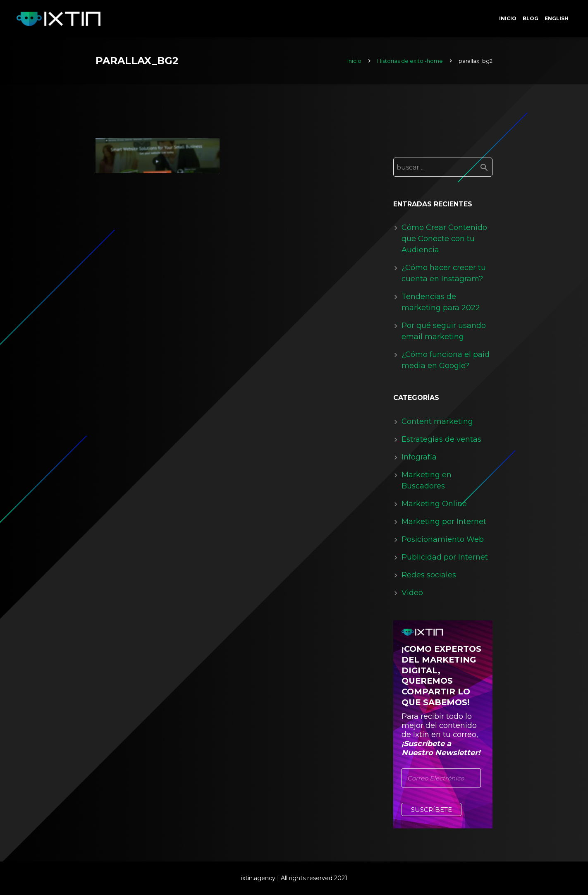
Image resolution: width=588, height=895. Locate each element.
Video (412, 593)
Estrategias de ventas (441, 439)
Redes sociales (429, 575)
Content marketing (437, 421)
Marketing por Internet (444, 522)
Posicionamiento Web (443, 539)
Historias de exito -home (410, 61)
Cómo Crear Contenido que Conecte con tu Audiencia (444, 239)
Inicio (354, 61)
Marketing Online (434, 504)
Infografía (419, 457)
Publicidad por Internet (445, 557)
